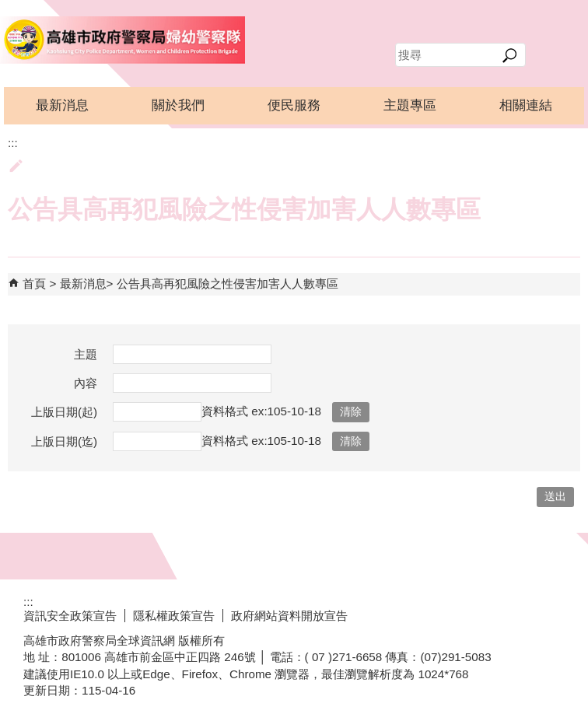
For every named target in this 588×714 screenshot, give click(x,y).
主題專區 (410, 105)
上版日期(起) (64, 412)
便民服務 (294, 105)
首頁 (34, 283)
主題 (86, 354)
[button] (510, 55)
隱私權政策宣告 (174, 616)
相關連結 (526, 105)
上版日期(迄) (64, 441)
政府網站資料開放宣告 (289, 616)
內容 (86, 383)
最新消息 (62, 105)
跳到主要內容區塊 (8, 8)
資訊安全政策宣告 (70, 616)
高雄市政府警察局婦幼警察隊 (122, 40)
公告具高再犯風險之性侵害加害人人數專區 (227, 283)
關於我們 (178, 105)
